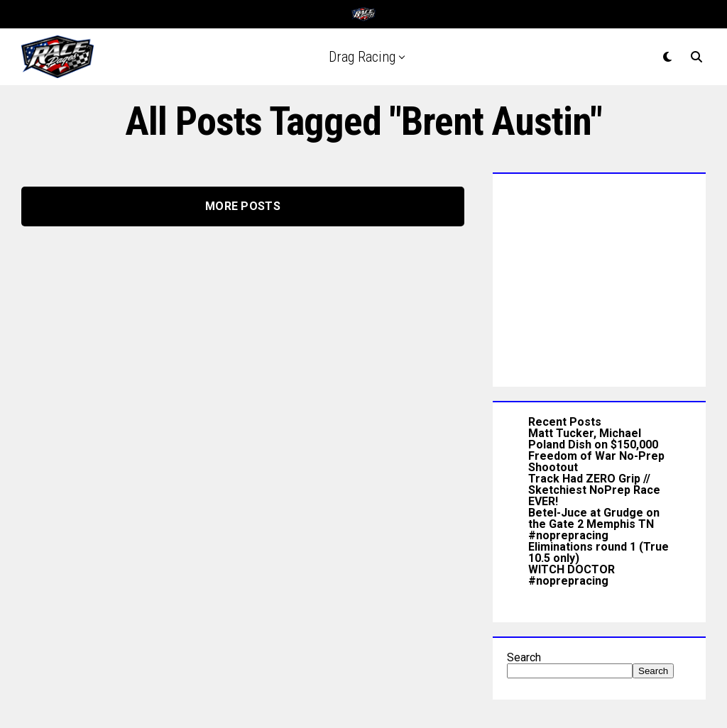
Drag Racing (362, 57)
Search (524, 657)
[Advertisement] (599, 277)
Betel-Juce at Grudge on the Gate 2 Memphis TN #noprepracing (594, 524)
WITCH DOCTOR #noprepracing (572, 575)
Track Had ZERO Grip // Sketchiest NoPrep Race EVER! (594, 490)
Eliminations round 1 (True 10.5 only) (598, 552)
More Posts (243, 206)
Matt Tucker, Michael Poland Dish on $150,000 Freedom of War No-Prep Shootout (596, 450)
